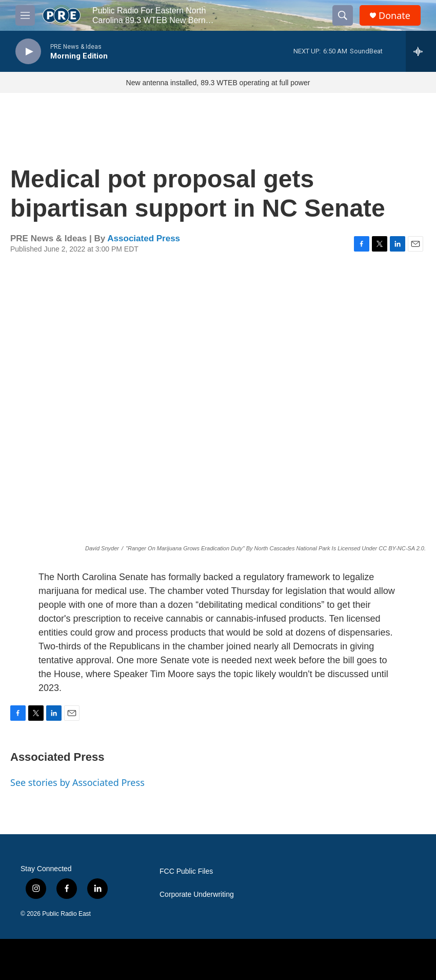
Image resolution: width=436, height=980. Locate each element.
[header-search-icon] (343, 15)
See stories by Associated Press (77, 782)
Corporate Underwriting (197, 895)
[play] (28, 52)
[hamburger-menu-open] (25, 15)
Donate (394, 16)
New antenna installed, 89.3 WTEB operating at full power (218, 83)
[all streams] (421, 51)
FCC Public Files (186, 871)
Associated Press (144, 238)
